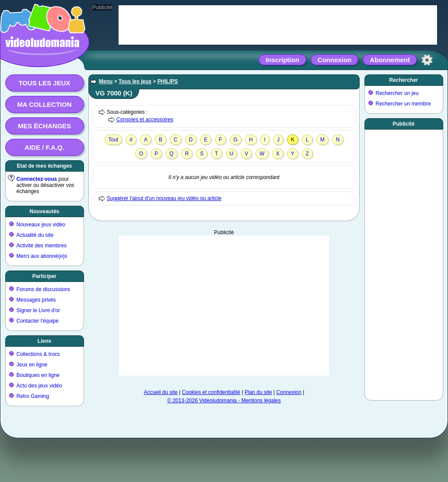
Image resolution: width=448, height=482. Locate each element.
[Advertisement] (224, 306)
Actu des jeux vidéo (39, 386)
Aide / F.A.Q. (44, 147)
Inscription (282, 60)
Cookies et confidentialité (211, 392)
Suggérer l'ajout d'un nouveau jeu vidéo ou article (164, 198)
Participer (44, 276)
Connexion (335, 60)
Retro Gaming (33, 396)
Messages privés (36, 300)
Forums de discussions (44, 289)
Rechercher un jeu (397, 93)
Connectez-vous (37, 179)
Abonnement (390, 60)
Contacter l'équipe (38, 321)
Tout (114, 140)
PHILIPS (168, 81)
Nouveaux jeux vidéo (41, 225)
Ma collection (44, 104)
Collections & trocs (38, 354)
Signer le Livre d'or (38, 310)
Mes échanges (45, 126)
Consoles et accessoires (145, 120)
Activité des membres (42, 246)
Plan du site (258, 392)
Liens (44, 341)
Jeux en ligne (32, 365)
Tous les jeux (44, 83)
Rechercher (403, 80)
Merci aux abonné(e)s (42, 256)
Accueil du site (161, 392)
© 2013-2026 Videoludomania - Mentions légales (224, 401)
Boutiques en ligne (38, 375)
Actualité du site (35, 235)
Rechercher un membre (403, 104)
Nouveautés (44, 211)
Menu (106, 81)
